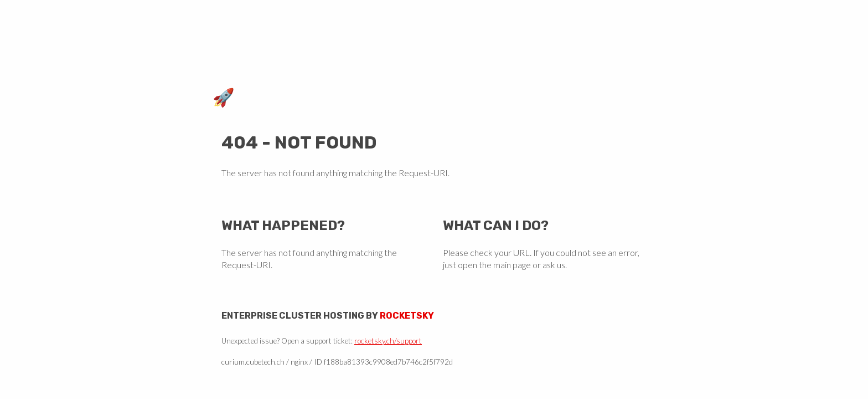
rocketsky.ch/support (388, 341)
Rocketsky (407, 316)
